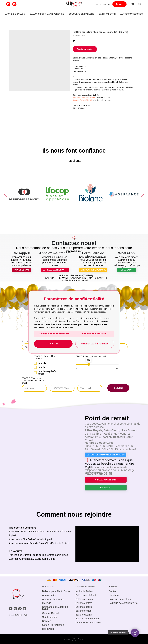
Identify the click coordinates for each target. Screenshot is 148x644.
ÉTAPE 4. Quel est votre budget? (91, 356)
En (132, 4)
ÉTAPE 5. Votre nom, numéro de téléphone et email (33, 380)
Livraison (114, 595)
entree (48, 621)
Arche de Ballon (15, 14)
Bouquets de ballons (81, 14)
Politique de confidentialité (54, 334)
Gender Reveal (51, 613)
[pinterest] (20, 609)
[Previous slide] (6, 194)
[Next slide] (142, 194)
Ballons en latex (84, 599)
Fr (140, 4)
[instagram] (14, 4)
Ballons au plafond (86, 595)
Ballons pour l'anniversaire (47, 14)
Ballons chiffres (84, 603)
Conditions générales (94, 334)
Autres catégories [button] (132, 14)
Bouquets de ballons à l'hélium (84, 98)
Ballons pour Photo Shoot (56, 591)
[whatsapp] (8, 4)
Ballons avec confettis (87, 619)
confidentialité (130, 603)
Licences (80, 622)
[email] (90, 388)
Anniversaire (49, 595)
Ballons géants (84, 615)
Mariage (47, 603)
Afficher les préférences (95, 344)
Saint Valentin (107, 14)
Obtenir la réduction (53, 625)
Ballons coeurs (84, 607)
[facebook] (11, 609)
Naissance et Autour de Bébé (55, 608)
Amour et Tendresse (53, 599)
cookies (127, 599)
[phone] (62, 388)
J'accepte (53, 344)
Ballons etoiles (83, 611)
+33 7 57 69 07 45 (103, 4)
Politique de (115, 599)
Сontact (113, 591)
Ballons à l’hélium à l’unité (82, 100)
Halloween (48, 629)
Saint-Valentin (50, 617)
